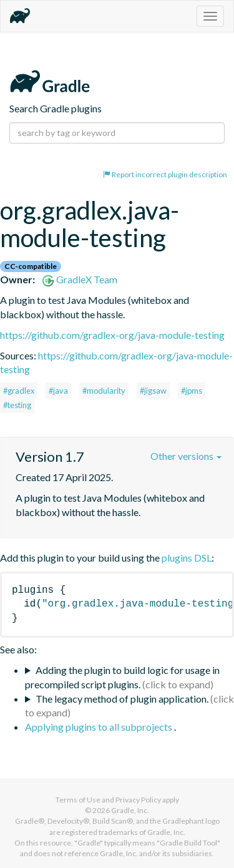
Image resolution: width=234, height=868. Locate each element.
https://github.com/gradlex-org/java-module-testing (112, 335)
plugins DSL (187, 558)
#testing (17, 405)
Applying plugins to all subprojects (100, 727)
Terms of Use (78, 800)
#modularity (104, 391)
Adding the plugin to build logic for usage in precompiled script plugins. (122, 677)
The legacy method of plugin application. (122, 699)
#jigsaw (153, 391)
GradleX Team (80, 279)
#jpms (192, 391)
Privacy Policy (138, 800)
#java (58, 391)
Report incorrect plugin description (165, 174)
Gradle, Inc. (130, 810)
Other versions (186, 456)
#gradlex (19, 391)
